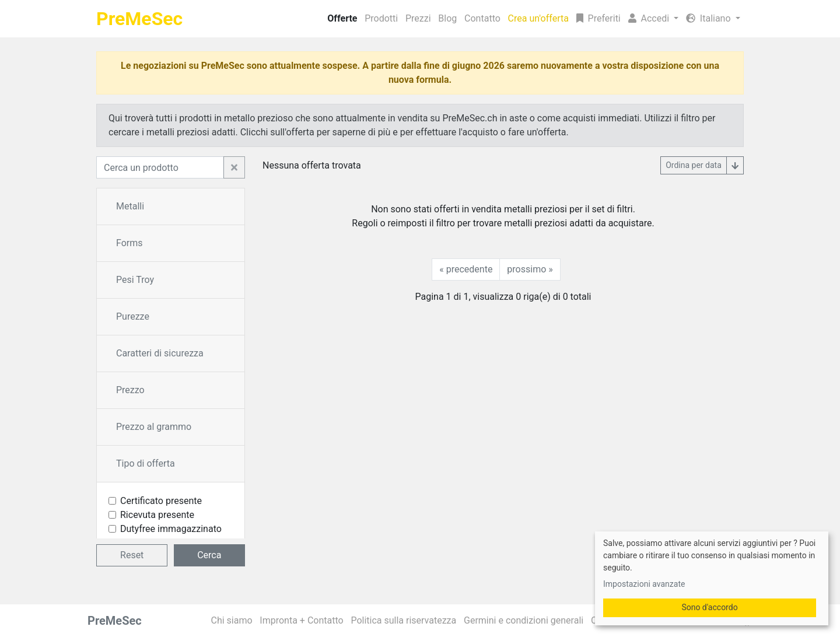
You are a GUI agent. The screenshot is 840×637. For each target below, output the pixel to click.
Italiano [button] (710, 18)
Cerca (209, 555)
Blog (447, 18)
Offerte (342, 18)
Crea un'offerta (538, 18)
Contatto (482, 18)
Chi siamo (232, 620)
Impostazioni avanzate (644, 584)
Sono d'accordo (709, 607)
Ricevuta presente (157, 515)
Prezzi (418, 18)
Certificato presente (161, 501)
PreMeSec (139, 19)
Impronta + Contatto (301, 620)
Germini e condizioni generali (524, 620)
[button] (653, 19)
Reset (132, 555)
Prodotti (381, 18)
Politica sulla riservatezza (403, 620)
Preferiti (598, 18)
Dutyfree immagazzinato (171, 529)
